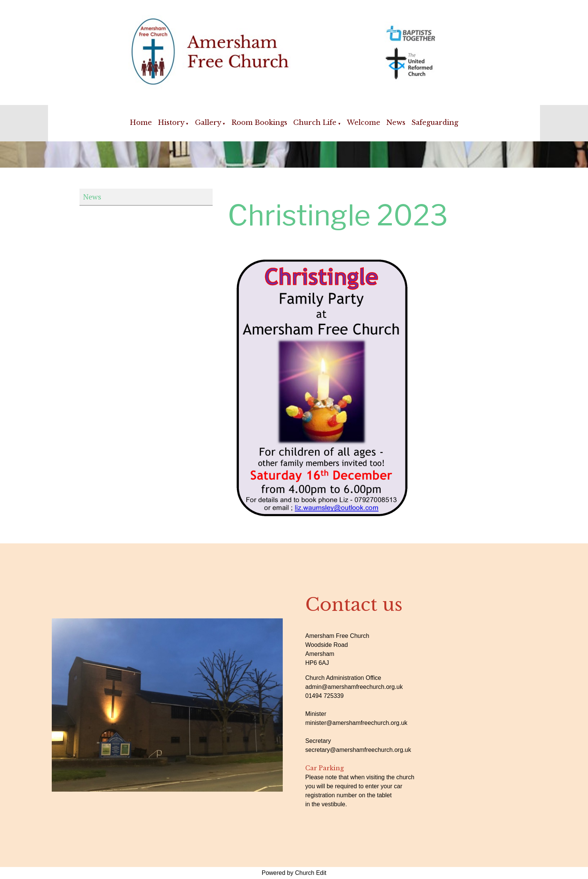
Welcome (364, 123)
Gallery (208, 123)
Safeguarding (435, 123)
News (396, 123)
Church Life (315, 123)
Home (141, 123)
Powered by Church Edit (294, 873)
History (171, 123)
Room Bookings (259, 123)
